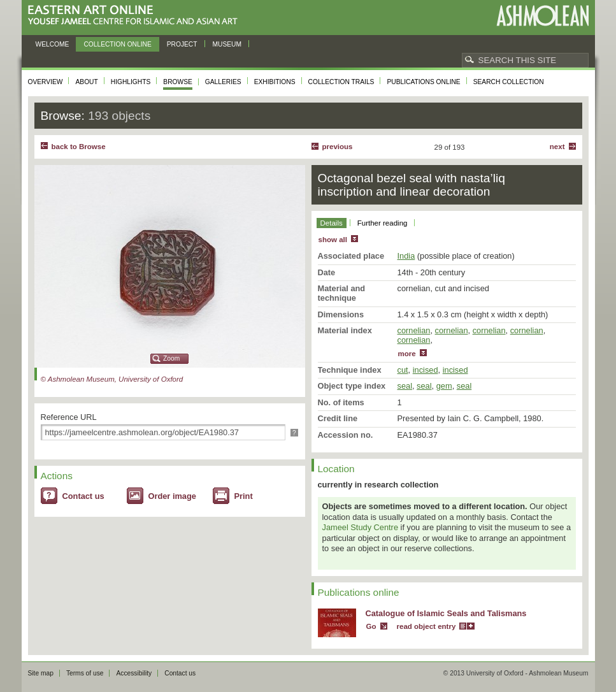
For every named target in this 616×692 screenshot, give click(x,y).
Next (557, 147)
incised (426, 370)
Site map (41, 673)
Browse (178, 82)
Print (244, 496)
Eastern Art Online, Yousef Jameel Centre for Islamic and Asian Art (136, 16)
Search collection (509, 82)
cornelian (414, 330)
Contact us (83, 496)
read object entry (426, 626)
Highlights (131, 82)
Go (371, 626)
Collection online (117, 44)
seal (405, 386)
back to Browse (79, 147)
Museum (227, 44)
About (86, 82)
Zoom (171, 358)
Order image (172, 496)
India (406, 256)
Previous (338, 147)
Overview (46, 82)
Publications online (423, 82)
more (407, 354)
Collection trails (341, 82)
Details (332, 223)
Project (182, 44)
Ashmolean (542, 16)
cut (403, 370)
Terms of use (85, 673)
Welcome (53, 44)
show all (333, 240)
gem (444, 386)
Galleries (223, 82)
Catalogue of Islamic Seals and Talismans (446, 613)
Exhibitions (275, 82)
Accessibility (134, 673)
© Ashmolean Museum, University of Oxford (112, 379)
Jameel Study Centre (361, 527)
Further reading (383, 223)
